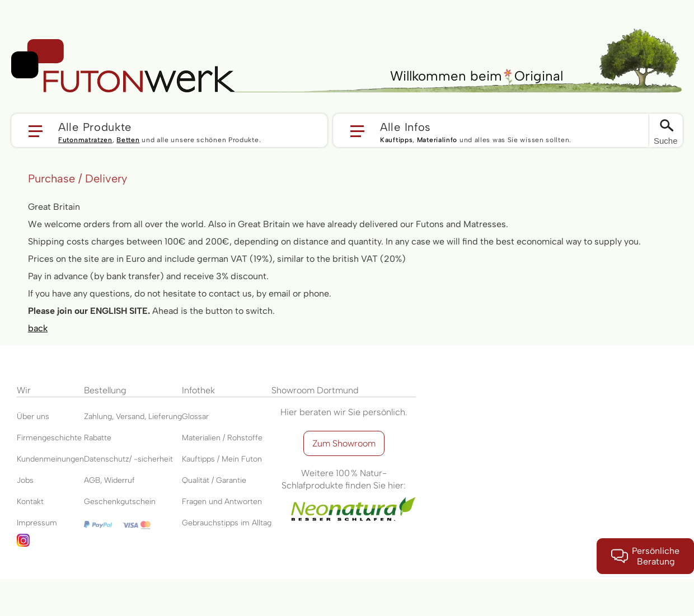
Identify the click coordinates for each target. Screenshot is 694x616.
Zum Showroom (344, 443)
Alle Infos (405, 126)
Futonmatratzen (85, 140)
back (38, 328)
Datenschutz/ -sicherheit (128, 459)
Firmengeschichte (49, 438)
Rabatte (98, 438)
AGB (92, 480)
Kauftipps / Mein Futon (222, 459)
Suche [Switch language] (666, 141)
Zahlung (98, 417)
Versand (130, 417)
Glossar (195, 417)
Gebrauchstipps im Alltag (227, 523)
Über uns (33, 417)
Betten (128, 140)
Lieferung (165, 417)
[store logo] (123, 66)
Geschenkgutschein (120, 502)
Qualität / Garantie (214, 480)
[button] (169, 130)
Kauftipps (396, 140)
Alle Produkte (95, 126)
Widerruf (119, 480)
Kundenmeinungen (50, 459)
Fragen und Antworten (222, 502)
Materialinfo (437, 140)
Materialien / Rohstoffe (222, 438)
